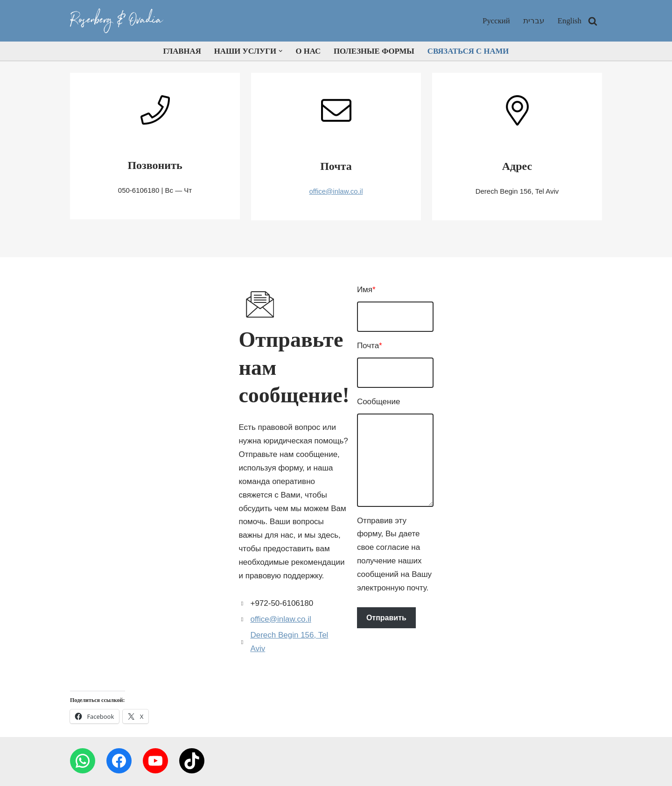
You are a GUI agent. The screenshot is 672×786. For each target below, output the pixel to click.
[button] (280, 51)
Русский (496, 21)
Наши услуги (280, 753)
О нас (308, 51)
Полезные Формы (374, 51)
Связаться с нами (470, 51)
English (569, 21)
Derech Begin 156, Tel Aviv (140, 541)
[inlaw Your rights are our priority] (119, 21)
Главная (180, 51)
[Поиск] (593, 21)
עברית (533, 21)
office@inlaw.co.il (336, 191)
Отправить (377, 579)
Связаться (437, 753)
